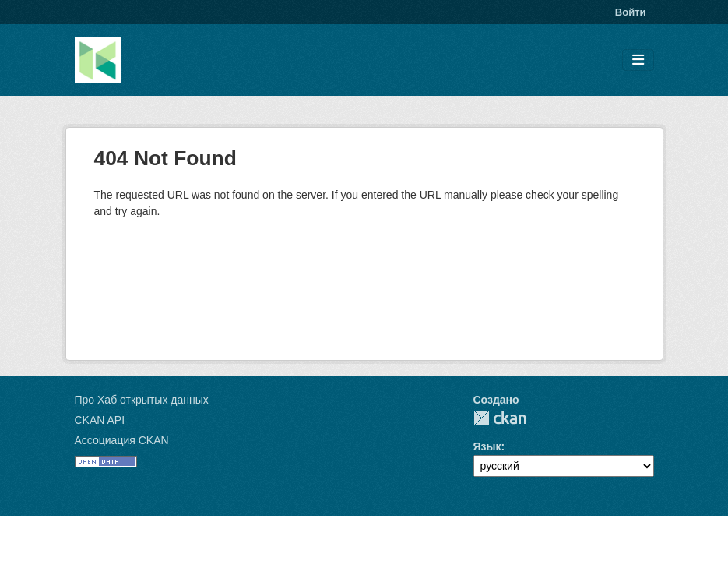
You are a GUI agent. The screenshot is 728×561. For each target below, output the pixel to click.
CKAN (500, 418)
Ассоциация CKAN (122, 440)
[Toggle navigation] (638, 60)
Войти (631, 12)
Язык (487, 446)
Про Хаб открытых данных (142, 400)
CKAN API (100, 420)
